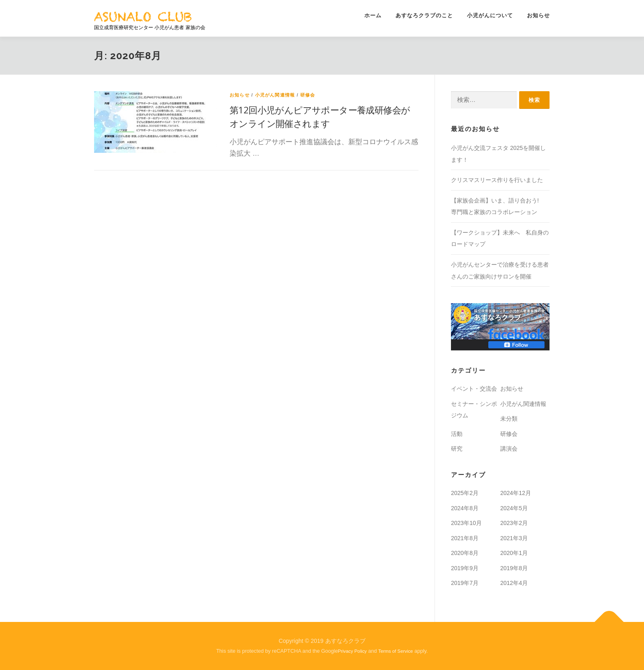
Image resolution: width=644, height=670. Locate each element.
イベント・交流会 (474, 389)
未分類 (509, 419)
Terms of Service (396, 651)
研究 (457, 449)
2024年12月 (516, 493)
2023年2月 (514, 523)
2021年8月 (465, 538)
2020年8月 (465, 553)
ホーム (373, 15)
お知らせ (538, 15)
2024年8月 (465, 508)
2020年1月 (514, 553)
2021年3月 (514, 538)
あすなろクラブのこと (424, 15)
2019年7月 (465, 583)
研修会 (308, 95)
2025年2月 (465, 493)
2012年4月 (514, 583)
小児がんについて (490, 15)
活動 (457, 434)
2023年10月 (466, 523)
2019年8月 (514, 568)
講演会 (509, 449)
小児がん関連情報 (275, 95)
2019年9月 (465, 568)
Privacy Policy (353, 651)
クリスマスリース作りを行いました (497, 180)
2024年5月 (514, 508)
